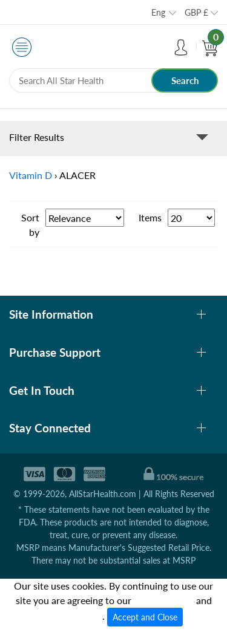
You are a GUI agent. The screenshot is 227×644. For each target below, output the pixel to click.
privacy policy (73, 616)
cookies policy (164, 600)
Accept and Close (145, 617)
